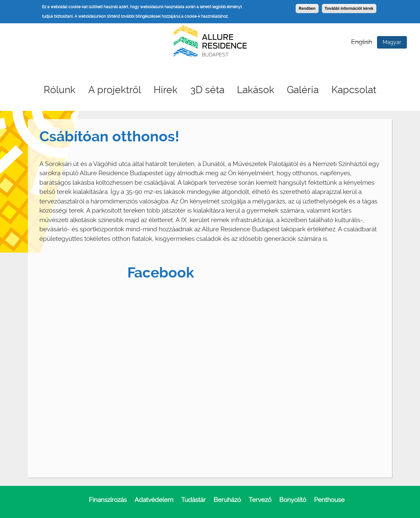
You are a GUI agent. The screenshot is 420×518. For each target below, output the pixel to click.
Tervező (260, 500)
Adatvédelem (154, 500)
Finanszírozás (108, 500)
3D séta (207, 90)
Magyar (392, 42)
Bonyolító (293, 500)
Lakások (256, 90)
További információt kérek (349, 9)
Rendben (307, 9)
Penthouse (329, 500)
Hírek (166, 90)
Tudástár (193, 500)
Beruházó (227, 500)
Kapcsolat (354, 90)
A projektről (115, 90)
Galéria (303, 90)
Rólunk (60, 90)
